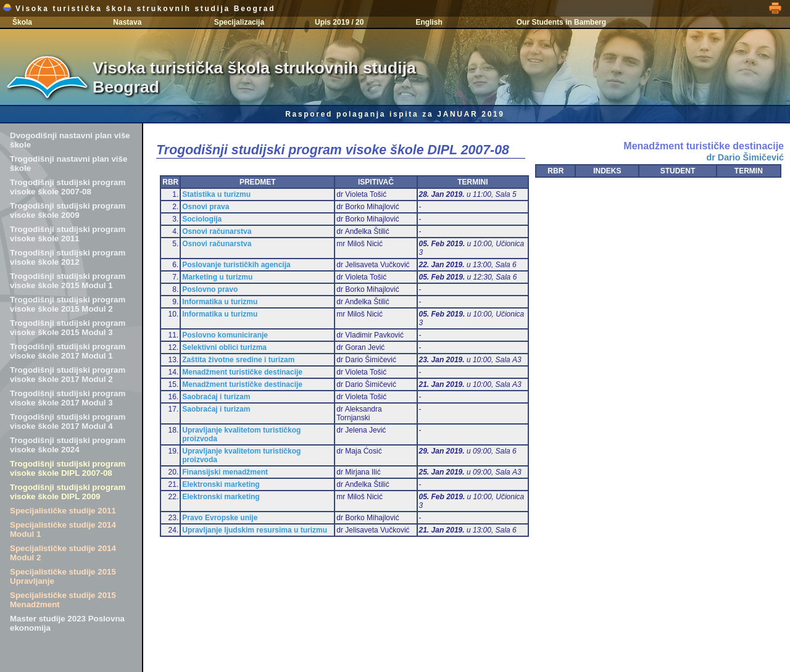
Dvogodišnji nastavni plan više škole (70, 140)
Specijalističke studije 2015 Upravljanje (63, 576)
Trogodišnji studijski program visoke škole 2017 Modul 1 (68, 351)
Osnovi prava (206, 207)
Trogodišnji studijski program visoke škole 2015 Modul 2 (68, 304)
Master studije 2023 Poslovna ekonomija (67, 623)
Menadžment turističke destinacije (242, 372)
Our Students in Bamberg (561, 22)
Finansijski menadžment (225, 472)
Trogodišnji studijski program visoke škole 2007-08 (68, 187)
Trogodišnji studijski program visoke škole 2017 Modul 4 (68, 421)
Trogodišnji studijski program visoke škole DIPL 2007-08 (68, 468)
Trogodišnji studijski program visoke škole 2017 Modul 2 (68, 375)
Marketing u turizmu (217, 277)
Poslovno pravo (210, 289)
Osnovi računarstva (217, 231)
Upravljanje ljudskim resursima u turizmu (255, 530)
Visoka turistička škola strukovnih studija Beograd (139, 9)
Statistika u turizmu (216, 194)
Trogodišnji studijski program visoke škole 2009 (68, 210)
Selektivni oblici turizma (224, 347)
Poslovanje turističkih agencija (236, 265)
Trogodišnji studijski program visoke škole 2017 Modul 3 (68, 398)
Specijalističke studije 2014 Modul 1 (63, 529)
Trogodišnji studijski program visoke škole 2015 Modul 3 (68, 328)
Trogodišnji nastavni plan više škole (69, 164)
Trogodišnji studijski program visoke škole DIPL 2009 (68, 492)
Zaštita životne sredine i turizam (238, 360)
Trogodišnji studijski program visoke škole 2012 (68, 257)
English (429, 22)
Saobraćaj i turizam (216, 397)
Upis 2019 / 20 (339, 22)
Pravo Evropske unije (220, 518)
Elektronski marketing (221, 484)
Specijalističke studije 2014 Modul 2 (63, 553)
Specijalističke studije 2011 (63, 511)
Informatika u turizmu (220, 302)
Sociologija (202, 219)
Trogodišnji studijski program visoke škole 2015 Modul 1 (68, 281)
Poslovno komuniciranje (225, 335)
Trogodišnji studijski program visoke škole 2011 (68, 234)
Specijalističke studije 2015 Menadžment (63, 600)
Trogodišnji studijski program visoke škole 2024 (68, 445)
